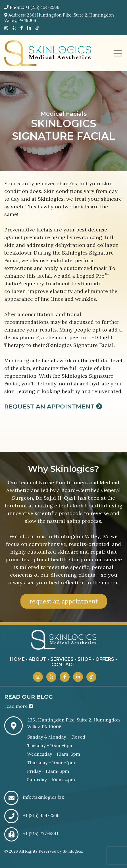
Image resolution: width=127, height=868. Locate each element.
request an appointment (64, 601)
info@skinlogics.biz (43, 797)
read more (19, 706)
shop (85, 659)
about (38, 659)
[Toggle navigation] (118, 53)
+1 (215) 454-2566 (42, 7)
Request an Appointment (53, 406)
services (62, 659)
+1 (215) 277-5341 (41, 834)
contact (63, 665)
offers (105, 659)
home (17, 659)
